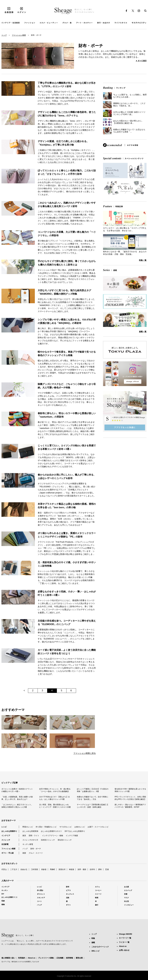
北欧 (68, 898)
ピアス (68, 890)
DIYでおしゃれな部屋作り (75, 831)
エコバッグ (128, 890)
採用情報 (70, 958)
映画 (97, 898)
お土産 (126, 887)
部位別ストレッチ (65, 840)
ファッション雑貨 (19, 35)
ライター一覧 (124, 942)
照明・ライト (34, 836)
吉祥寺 (92, 869)
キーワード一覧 (125, 938)
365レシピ (95, 951)
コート (39, 901)
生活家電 (5, 844)
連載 (93, 943)
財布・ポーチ (36, 849)
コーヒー (98, 890)
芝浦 (107, 869)
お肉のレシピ (80, 827)
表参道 (44, 869)
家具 (24, 836)
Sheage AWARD (126, 934)
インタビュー (129, 905)
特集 (93, 938)
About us (31, 958)
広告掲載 (60, 958)
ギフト (68, 905)
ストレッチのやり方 (30, 840)
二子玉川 (14, 869)
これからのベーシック (100, 947)
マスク (126, 898)
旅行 (97, 905)
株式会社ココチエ (17, 962)
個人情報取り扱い (8, 958)
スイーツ (98, 894)
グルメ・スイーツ (36, 853)
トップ (4, 35)
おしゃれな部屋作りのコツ (51, 831)
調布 (100, 869)
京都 (126, 894)
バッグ (25, 849)
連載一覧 (143, 332)
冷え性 (126, 901)
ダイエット (41, 894)
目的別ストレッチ (48, 840)
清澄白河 (62, 869)
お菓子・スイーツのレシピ (98, 827)
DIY (3, 894)
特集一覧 (143, 260)
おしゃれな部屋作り (9, 831)
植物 (3, 904)
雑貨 (24, 853)
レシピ (4, 827)
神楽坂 (72, 869)
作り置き (40, 890)
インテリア (6, 836)
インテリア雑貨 (72, 836)
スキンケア (41, 898)
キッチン (5, 890)
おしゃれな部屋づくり (9, 897)
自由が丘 (24, 869)
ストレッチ (6, 840)
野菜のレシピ (28, 827)
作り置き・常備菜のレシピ (46, 827)
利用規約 (22, 958)
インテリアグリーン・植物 (53, 836)
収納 (3, 901)
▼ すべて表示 (141, 61)
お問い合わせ (124, 950)
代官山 (4, 869)
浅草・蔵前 (82, 869)
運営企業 (79, 958)
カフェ (97, 887)
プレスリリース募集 (46, 958)
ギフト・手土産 (8, 853)
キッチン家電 (28, 844)
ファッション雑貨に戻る (85, 753)
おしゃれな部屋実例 (30, 831)
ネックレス (70, 894)
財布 (68, 887)
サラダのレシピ (66, 827)
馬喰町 (53, 869)
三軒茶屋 (34, 869)
